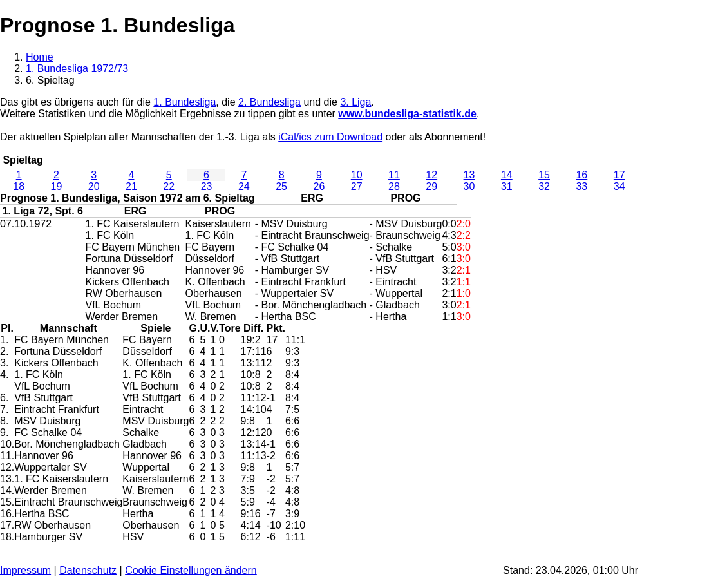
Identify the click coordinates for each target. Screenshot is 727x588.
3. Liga (355, 102)
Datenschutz (88, 570)
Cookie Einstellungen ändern (191, 570)
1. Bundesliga (184, 102)
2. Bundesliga (269, 102)
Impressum (25, 570)
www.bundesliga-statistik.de (407, 114)
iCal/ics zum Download (330, 137)
